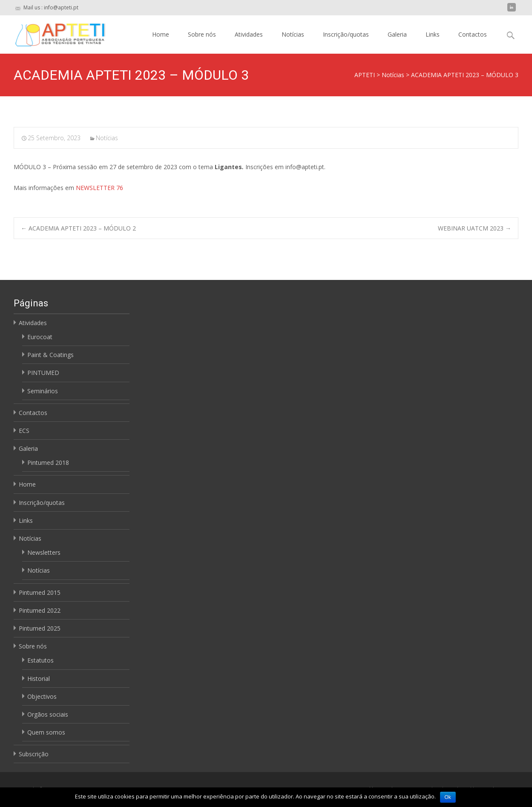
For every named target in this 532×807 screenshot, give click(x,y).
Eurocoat (40, 337)
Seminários (43, 391)
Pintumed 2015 (40, 592)
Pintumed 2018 (48, 463)
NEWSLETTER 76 (99, 188)
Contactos (473, 34)
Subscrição (34, 754)
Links (433, 34)
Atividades (249, 34)
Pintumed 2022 (40, 610)
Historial (39, 679)
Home (161, 34)
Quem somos (46, 732)
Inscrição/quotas (346, 34)
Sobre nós (202, 34)
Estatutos (40, 660)
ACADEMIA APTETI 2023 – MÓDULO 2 (78, 228)
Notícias (293, 34)
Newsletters (44, 552)
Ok (448, 797)
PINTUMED (43, 373)
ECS (24, 431)
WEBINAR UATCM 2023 (474, 228)
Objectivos (42, 696)
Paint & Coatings (50, 355)
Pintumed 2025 (40, 628)
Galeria (397, 34)
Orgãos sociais (48, 714)
